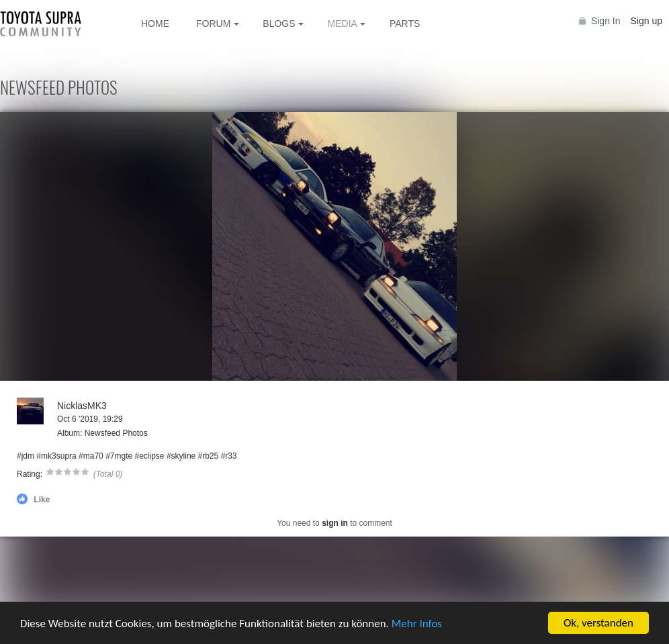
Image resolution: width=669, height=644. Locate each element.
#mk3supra (56, 456)
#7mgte (119, 456)
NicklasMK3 (82, 406)
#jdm (26, 456)
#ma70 (91, 456)
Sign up (646, 21)
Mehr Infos (417, 624)
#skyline (181, 456)
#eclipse (150, 456)
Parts (405, 24)
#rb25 (209, 456)
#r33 (229, 456)
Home (155, 24)
